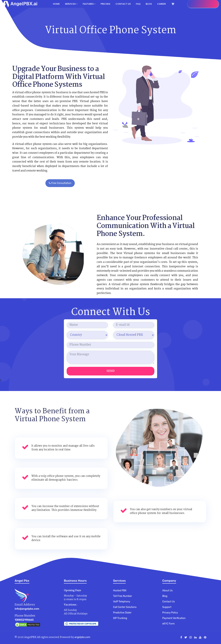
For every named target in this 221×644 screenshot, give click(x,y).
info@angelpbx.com (27, 609)
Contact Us (169, 602)
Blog (149, 4)
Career (161, 4)
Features (89, 4)
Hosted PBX (120, 591)
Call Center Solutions (125, 607)
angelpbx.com (82, 637)
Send (111, 371)
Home (56, 4)
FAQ (138, 4)
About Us (167, 591)
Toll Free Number (122, 596)
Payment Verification (174, 618)
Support (167, 607)
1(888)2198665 (24, 620)
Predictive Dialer (122, 613)
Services (71, 4)
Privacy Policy (170, 613)
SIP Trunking (120, 618)
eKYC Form (168, 624)
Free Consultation (60, 183)
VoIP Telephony (122, 602)
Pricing (105, 4)
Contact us (123, 4)
